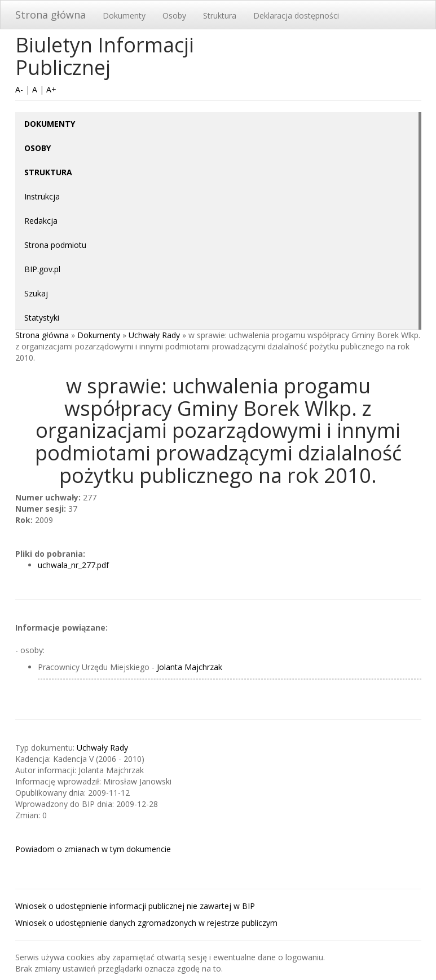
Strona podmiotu (55, 245)
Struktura (220, 15)
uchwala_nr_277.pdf (73, 565)
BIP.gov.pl (42, 269)
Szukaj (36, 293)
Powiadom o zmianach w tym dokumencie (93, 849)
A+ (51, 89)
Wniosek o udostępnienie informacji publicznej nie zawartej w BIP (135, 906)
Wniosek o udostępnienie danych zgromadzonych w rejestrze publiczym (146, 923)
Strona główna (50, 15)
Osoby (174, 15)
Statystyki (42, 318)
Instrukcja (42, 196)
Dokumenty (124, 15)
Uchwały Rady (154, 335)
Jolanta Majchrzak (190, 667)
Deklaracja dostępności (296, 15)
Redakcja (41, 221)
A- (19, 89)
